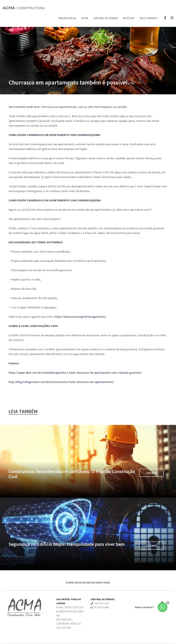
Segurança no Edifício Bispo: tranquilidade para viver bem (67, 544)
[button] (162, 607)
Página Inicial (67, 18)
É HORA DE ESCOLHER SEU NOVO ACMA (88, 583)
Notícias (129, 18)
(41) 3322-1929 (100, 604)
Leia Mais (152, 473)
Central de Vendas (106, 18)
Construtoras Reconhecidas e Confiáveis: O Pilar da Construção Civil (72, 474)
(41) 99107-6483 (100, 608)
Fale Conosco (148, 18)
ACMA (85, 18)
